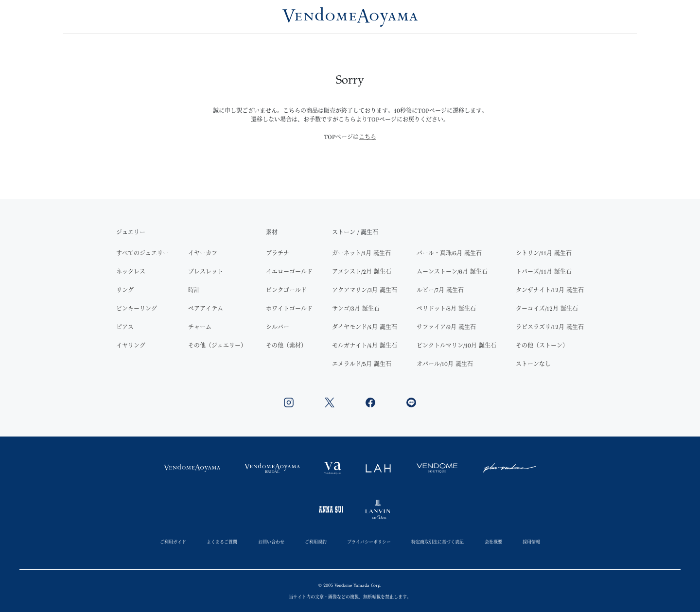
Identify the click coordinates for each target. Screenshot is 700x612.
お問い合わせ (271, 542)
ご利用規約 (316, 542)
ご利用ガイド (173, 542)
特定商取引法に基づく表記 (437, 542)
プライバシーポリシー (369, 542)
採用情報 (531, 542)
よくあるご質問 (222, 542)
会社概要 (493, 542)
